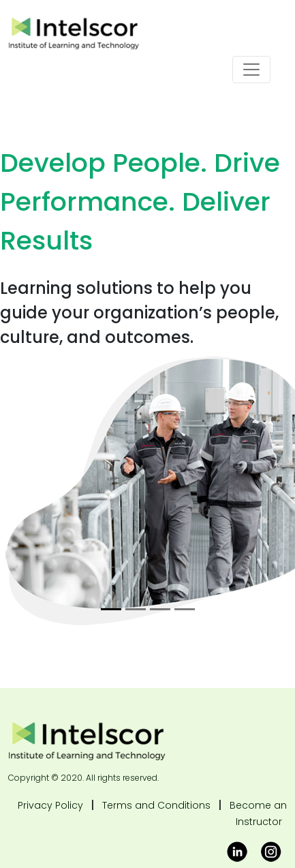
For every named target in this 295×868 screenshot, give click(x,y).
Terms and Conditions (156, 805)
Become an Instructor (258, 813)
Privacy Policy (50, 805)
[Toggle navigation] (251, 70)
